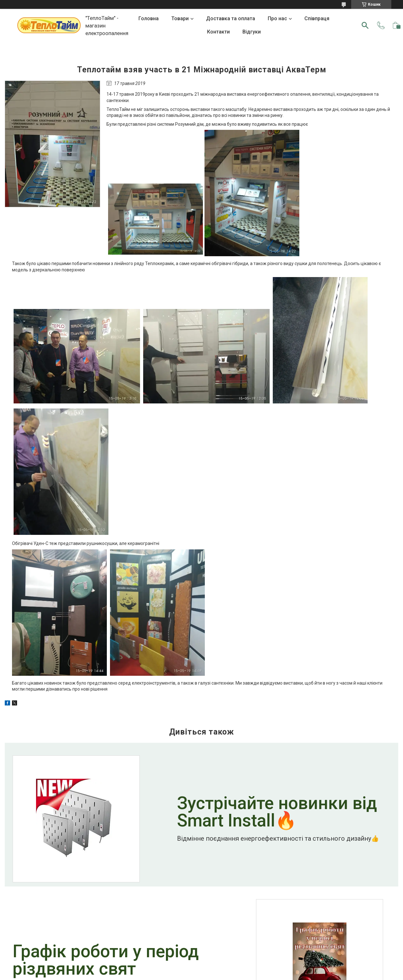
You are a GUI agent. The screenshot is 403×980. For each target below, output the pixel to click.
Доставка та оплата (231, 18)
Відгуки (252, 32)
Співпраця (317, 18)
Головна (149, 18)
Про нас (277, 18)
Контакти (218, 32)
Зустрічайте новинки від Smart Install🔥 (277, 813)
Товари (180, 18)
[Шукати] (365, 25)
